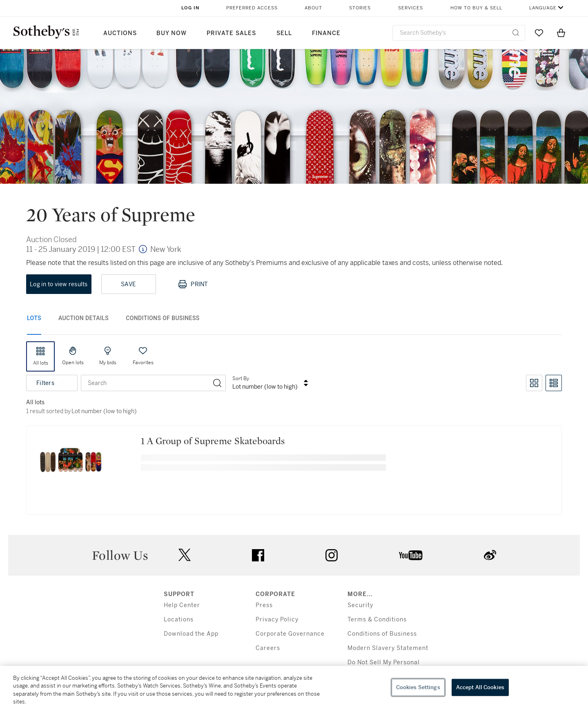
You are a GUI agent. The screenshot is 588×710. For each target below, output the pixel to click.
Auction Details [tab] (84, 318)
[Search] (217, 383)
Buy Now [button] (171, 33)
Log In (190, 8)
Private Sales (231, 33)
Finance (326, 33)
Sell (284, 33)
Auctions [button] (120, 33)
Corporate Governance (290, 634)
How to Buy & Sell (476, 8)
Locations (179, 620)
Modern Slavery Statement (388, 648)
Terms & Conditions (377, 620)
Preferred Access (252, 8)
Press (264, 605)
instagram (332, 555)
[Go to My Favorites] (539, 33)
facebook (258, 555)
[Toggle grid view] (534, 383)
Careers (268, 648)
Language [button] (543, 8)
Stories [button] (360, 8)
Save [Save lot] (128, 284)
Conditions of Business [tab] (163, 318)
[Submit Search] (516, 33)
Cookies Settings (418, 687)
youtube (411, 555)
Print (193, 284)
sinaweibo (490, 555)
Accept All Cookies (480, 687)
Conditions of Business (382, 634)
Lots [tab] (34, 318)
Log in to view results (59, 284)
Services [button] (411, 8)
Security (360, 605)
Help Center (182, 605)
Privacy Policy (277, 620)
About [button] (313, 8)
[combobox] (459, 33)
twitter (185, 555)
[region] (294, 688)
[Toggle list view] (554, 383)
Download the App (191, 634)
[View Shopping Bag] (561, 33)
